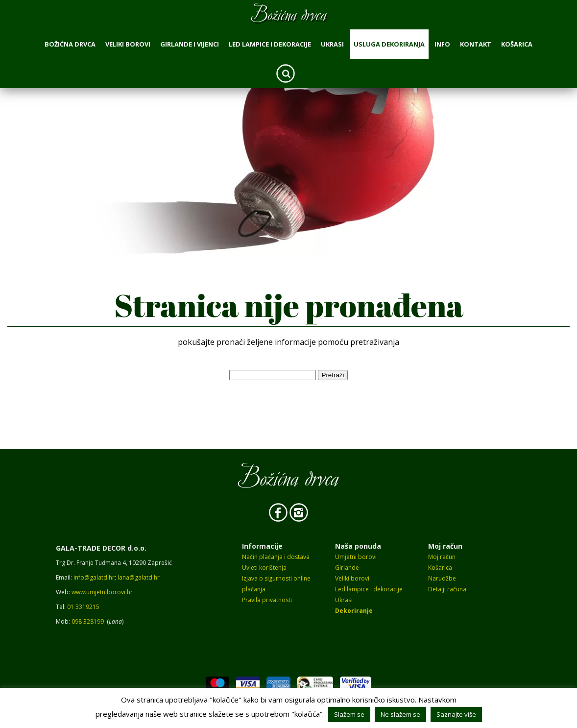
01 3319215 (83, 607)
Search (286, 73)
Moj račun (442, 557)
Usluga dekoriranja (389, 44)
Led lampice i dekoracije (270, 44)
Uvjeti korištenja (264, 568)
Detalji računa (447, 589)
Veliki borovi (128, 44)
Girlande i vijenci (190, 44)
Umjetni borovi (356, 557)
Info (442, 44)
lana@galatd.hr (139, 577)
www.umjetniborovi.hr (102, 592)
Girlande (347, 568)
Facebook (278, 512)
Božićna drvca (70, 44)
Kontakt (476, 44)
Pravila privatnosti (267, 600)
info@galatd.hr (94, 577)
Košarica (517, 44)
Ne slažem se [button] (400, 714)
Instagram (299, 512)
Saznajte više (456, 714)
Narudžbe (442, 578)
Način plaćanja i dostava (276, 557)
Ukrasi (332, 44)
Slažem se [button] (349, 714)
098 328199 (88, 621)
